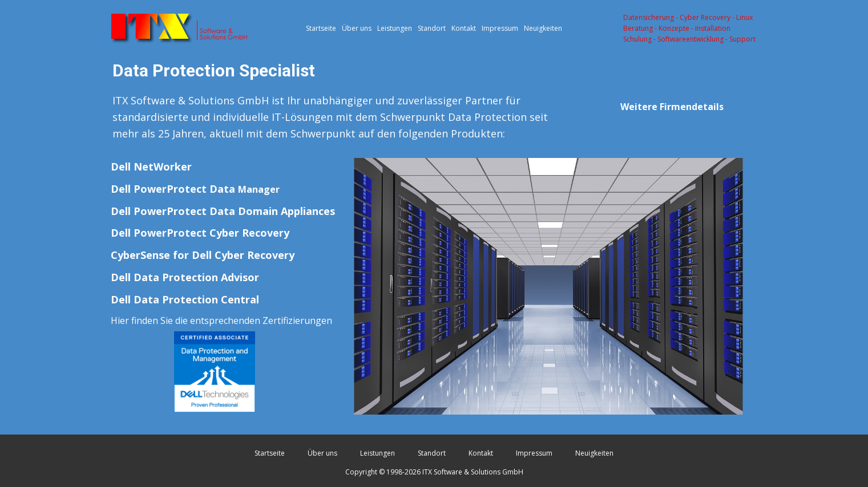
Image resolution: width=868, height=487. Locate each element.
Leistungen (395, 28)
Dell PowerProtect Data (195, 189)
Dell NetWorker (151, 167)
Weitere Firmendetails (672, 107)
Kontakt (464, 28)
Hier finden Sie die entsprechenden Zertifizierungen (221, 320)
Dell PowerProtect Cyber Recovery (200, 233)
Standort (432, 28)
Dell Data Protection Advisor (185, 277)
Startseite (321, 28)
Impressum (500, 28)
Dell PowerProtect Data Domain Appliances (223, 211)
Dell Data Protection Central (185, 299)
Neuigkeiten (543, 28)
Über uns (357, 28)
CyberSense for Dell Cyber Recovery (203, 255)
